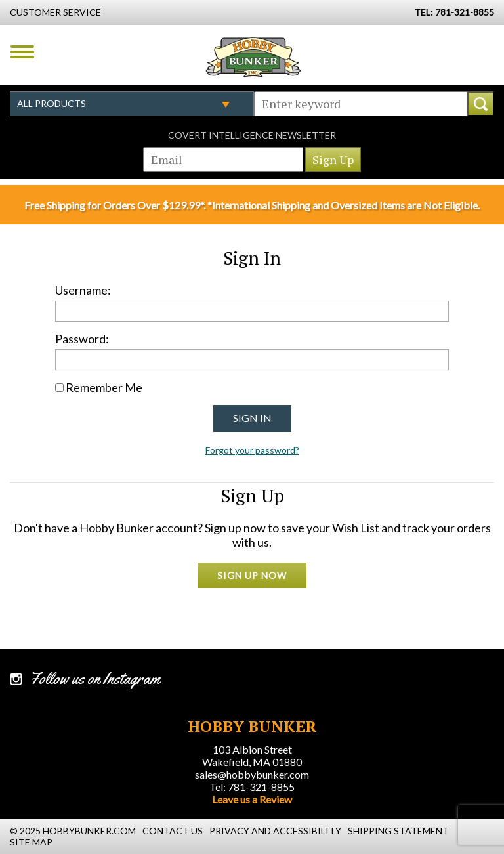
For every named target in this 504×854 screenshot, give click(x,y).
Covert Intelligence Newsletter (252, 135)
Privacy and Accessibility (275, 831)
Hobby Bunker (253, 57)
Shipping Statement (398, 831)
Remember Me (104, 387)
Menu (22, 52)
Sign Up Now (252, 575)
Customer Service (55, 12)
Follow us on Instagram (95, 679)
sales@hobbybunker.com (252, 774)
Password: (82, 339)
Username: (83, 290)
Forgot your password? (252, 450)
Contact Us (173, 831)
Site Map (31, 842)
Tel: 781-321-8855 (252, 787)
